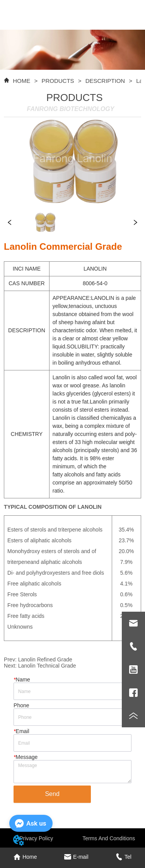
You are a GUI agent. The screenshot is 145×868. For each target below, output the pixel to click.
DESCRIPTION (105, 81)
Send (52, 794)
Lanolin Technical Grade (47, 666)
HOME (21, 81)
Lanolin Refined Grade (45, 659)
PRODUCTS (58, 81)
